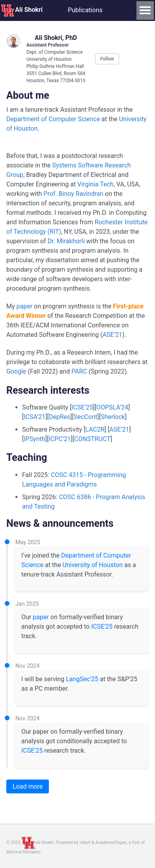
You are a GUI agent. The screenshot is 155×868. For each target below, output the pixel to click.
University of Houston (92, 565)
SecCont (86, 417)
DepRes (60, 417)
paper (25, 306)
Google (16, 371)
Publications (85, 10)
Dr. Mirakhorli (66, 241)
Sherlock (113, 417)
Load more (28, 786)
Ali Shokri (22, 10)
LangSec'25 (82, 679)
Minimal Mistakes (23, 852)
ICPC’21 (60, 439)
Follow (107, 59)
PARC (79, 371)
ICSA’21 (35, 417)
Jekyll (85, 843)
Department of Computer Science (53, 119)
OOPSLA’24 (112, 407)
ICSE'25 (102, 627)
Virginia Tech (95, 184)
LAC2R (95, 429)
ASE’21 (112, 335)
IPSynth (34, 439)
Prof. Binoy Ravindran (73, 194)
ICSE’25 (82, 407)
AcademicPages (111, 843)
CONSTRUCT (92, 439)
